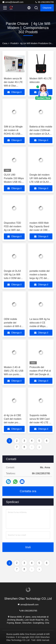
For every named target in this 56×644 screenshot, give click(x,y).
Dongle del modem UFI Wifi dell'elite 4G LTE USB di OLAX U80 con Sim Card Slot (40, 182)
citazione (47, 8)
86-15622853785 (44, 2)
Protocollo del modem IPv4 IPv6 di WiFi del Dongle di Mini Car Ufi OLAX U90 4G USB (40, 374)
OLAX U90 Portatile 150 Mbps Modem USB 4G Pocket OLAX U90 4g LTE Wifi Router (14, 182)
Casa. (5, 43)
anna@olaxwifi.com (13, 2)
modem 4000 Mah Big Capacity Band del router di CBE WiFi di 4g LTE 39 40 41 (41, 230)
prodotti (14, 43)
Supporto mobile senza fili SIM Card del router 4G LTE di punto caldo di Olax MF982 (40, 422)
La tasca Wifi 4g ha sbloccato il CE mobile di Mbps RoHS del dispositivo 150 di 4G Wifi (41, 326)
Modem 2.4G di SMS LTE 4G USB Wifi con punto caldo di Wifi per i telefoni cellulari (14, 374)
